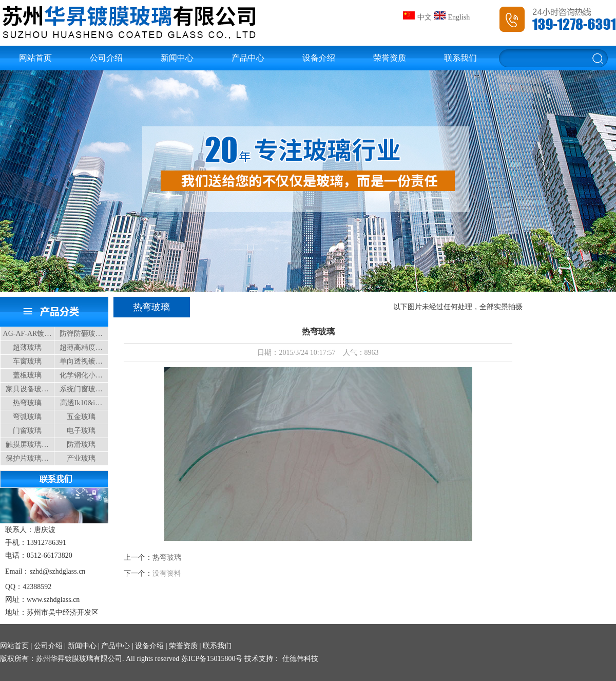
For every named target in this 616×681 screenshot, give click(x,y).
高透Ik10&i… (81, 403)
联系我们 (460, 58)
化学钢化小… (81, 375)
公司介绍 (106, 58)
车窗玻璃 (27, 361)
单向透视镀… (81, 361)
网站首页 (35, 58)
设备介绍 (319, 58)
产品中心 (248, 58)
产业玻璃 (81, 458)
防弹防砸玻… (81, 334)
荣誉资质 (390, 58)
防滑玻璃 (81, 444)
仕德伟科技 (299, 659)
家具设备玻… (27, 389)
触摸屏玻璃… (27, 444)
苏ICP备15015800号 (212, 659)
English (452, 17)
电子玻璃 (81, 431)
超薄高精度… (81, 347)
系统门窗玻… (81, 389)
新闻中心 (177, 58)
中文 (417, 17)
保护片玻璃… (27, 458)
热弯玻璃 (27, 403)
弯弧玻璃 (27, 417)
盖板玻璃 (27, 375)
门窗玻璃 (27, 431)
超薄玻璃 (27, 347)
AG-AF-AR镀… (27, 334)
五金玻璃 (81, 417)
